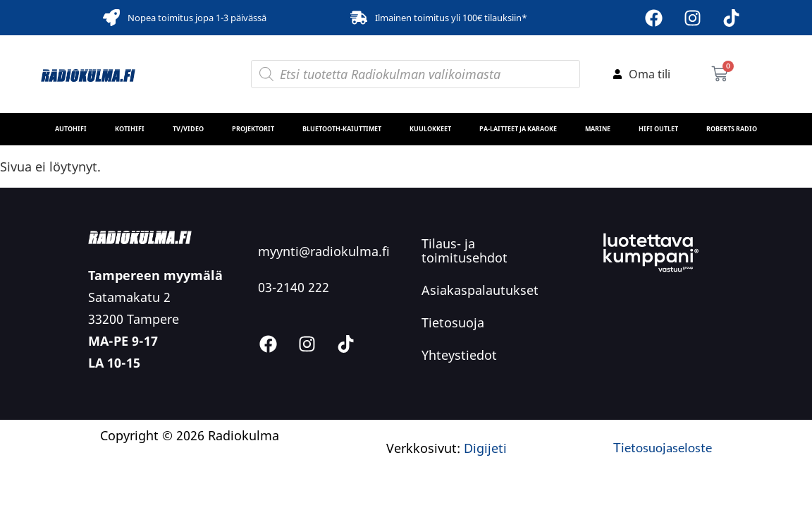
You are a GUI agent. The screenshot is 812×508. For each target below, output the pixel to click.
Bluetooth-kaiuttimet (342, 129)
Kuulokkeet (430, 129)
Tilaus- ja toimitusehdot (465, 250)
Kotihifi (130, 129)
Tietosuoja (453, 322)
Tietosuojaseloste (663, 447)
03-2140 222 (294, 287)
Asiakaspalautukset (480, 290)
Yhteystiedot (459, 355)
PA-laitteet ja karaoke (518, 129)
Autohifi (71, 129)
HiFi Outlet (658, 129)
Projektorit (253, 129)
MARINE (598, 129)
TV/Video (188, 129)
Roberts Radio (732, 129)
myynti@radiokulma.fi (324, 251)
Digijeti (485, 448)
